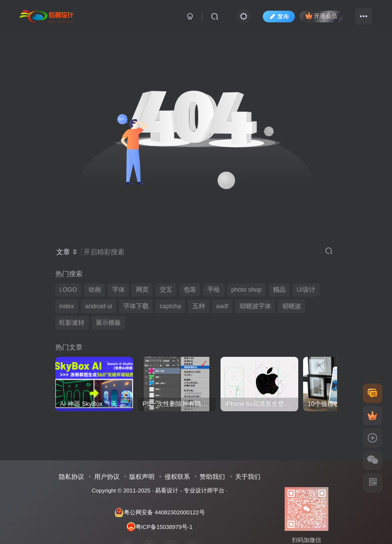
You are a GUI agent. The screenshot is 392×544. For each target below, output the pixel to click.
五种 (199, 306)
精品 (279, 290)
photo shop (246, 290)
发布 (279, 17)
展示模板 (108, 323)
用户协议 (107, 477)
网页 (142, 290)
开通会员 (321, 16)
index (67, 306)
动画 (95, 290)
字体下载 (136, 306)
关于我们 (248, 477)
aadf (222, 306)
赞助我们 (212, 477)
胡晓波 (292, 306)
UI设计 (306, 290)
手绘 (214, 290)
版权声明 (142, 477)
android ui (98, 306)
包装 (190, 290)
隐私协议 (71, 477)
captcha (170, 306)
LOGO (68, 290)
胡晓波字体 (255, 306)
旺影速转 (72, 323)
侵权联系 (177, 477)
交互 (166, 290)
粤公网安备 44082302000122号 (159, 512)
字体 (119, 290)
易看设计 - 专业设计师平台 (189, 490)
